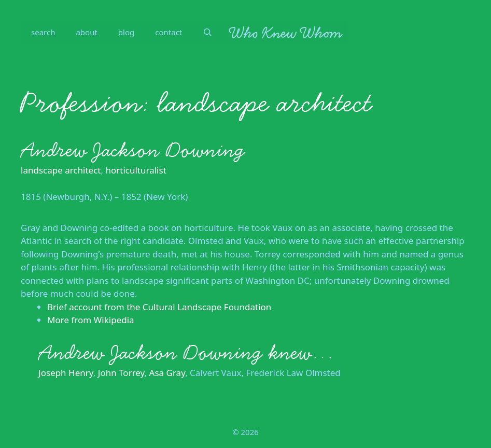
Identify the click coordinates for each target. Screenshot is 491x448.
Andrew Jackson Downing (133, 150)
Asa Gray (167, 373)
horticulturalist (136, 170)
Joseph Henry (66, 373)
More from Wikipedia (91, 320)
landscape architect (61, 170)
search (43, 32)
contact (169, 32)
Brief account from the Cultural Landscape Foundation (159, 307)
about (86, 32)
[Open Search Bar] (208, 32)
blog (126, 32)
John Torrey (121, 373)
